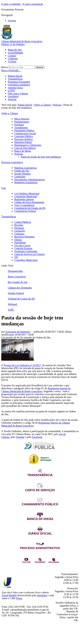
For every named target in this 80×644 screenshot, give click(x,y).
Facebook (37, 437)
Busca (4, 67)
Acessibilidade (15, 53)
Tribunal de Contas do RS (21, 299)
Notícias (12, 99)
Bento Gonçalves (17, 277)
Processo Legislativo (12, 162)
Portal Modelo (9, 595)
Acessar (12, 21)
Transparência (15, 79)
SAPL (11, 310)
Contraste (13, 59)
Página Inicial (15, 76)
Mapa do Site (15, 50)
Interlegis (42, 595)
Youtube (20, 437)
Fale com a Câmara (18, 93)
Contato (12, 56)
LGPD (11, 91)
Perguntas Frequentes (19, 82)
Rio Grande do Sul (18, 282)
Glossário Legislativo (19, 85)
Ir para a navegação (33, 4)
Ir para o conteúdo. (11, 4)
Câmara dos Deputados (20, 288)
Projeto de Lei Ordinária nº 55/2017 (23, 365)
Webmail (12, 304)
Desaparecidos (15, 271)
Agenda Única (15, 88)
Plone (19, 598)
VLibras (12, 61)
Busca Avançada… (11, 70)
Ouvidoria (13, 96)
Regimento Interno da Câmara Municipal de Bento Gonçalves (36, 390)
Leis (4, 188)
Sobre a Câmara (42, 105)
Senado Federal (16, 293)
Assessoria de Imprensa (17, 332)
